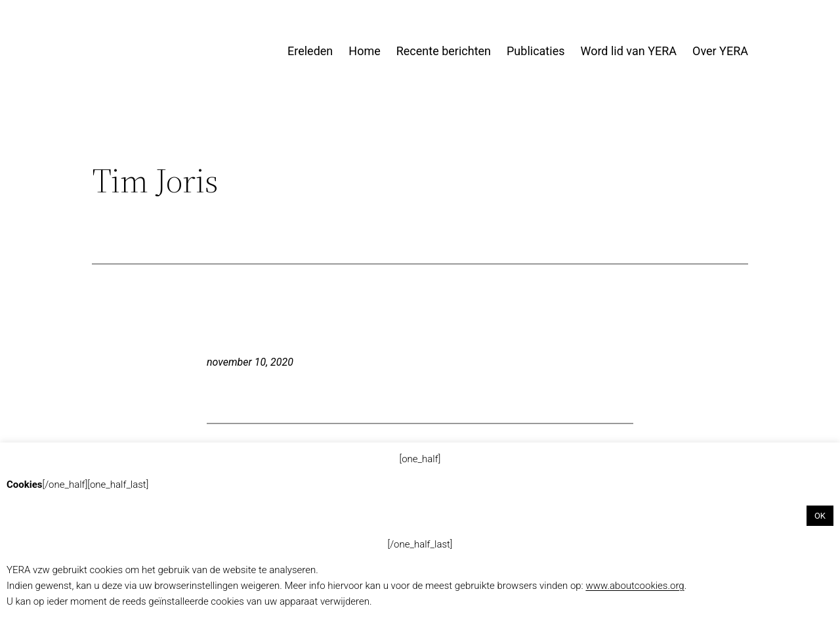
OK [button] (820, 516)
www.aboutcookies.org (635, 586)
